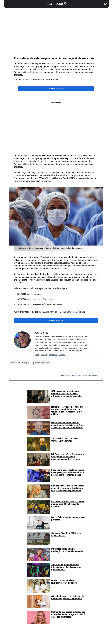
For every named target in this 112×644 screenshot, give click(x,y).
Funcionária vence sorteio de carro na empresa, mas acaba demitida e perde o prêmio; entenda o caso (68, 472)
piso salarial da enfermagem (20, 363)
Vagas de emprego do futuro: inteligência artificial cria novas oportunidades (66, 567)
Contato (44, 355)
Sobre (68, 376)
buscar (102, 1)
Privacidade (87, 376)
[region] (56, 27)
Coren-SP (80, 312)
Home (63, 376)
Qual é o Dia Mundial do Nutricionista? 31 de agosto (64, 582)
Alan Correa (29, 80)
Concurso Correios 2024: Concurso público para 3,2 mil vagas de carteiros (68, 504)
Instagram (53, 355)
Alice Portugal (51, 312)
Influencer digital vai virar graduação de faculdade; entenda (67, 550)
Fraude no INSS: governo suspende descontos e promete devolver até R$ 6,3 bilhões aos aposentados (68, 488)
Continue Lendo (56, 89)
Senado (70, 312)
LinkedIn (62, 355)
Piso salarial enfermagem (41, 363)
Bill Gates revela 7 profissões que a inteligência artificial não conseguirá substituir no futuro (68, 457)
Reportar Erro (77, 376)
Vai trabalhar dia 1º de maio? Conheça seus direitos (65, 440)
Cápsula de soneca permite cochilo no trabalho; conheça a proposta (68, 597)
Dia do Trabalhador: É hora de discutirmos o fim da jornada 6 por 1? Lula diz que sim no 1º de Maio (68, 425)
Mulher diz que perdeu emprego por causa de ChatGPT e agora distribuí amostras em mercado (68, 614)
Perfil (37, 355)
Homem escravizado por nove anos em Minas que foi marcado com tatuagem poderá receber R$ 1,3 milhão (68, 411)
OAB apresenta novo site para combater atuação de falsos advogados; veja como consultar (67, 394)
